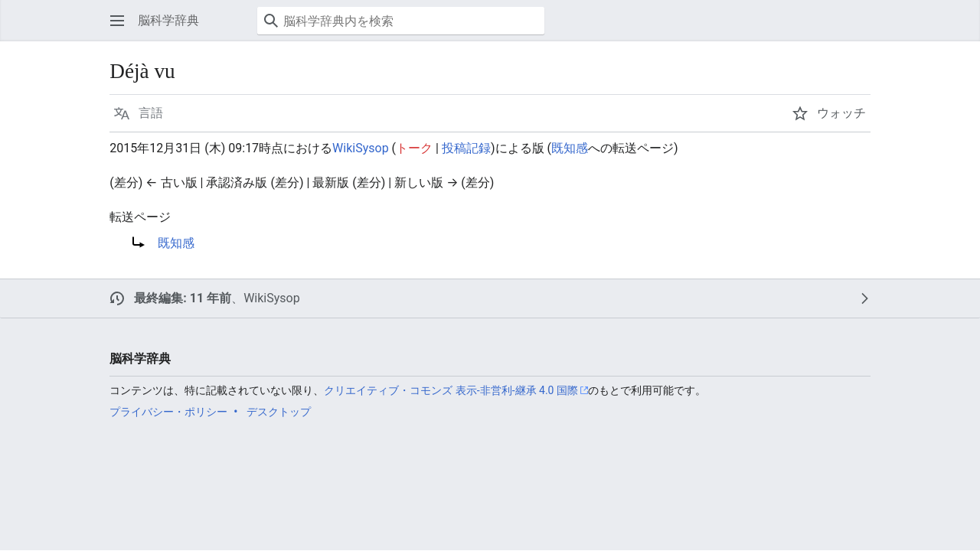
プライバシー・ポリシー (168, 412)
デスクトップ (279, 412)
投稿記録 (466, 148)
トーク (414, 148)
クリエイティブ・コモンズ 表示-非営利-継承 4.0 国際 (451, 390)
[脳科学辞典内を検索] (401, 21)
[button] (117, 21)
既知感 (570, 148)
